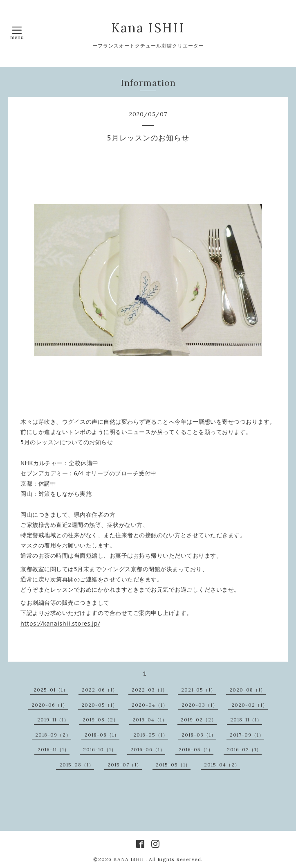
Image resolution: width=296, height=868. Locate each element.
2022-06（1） (100, 690)
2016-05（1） (196, 749)
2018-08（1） (102, 735)
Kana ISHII (148, 28)
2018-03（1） (199, 735)
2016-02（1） (244, 749)
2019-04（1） (150, 720)
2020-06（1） (50, 705)
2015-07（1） (125, 765)
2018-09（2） (53, 735)
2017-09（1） (247, 735)
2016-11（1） (54, 749)
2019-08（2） (101, 720)
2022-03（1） (150, 690)
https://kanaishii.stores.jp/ (60, 624)
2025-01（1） (51, 690)
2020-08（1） (248, 690)
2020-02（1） (250, 705)
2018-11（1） (246, 720)
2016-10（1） (100, 749)
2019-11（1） (53, 720)
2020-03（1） (200, 705)
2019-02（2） (199, 720)
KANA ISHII (129, 859)
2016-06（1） (148, 749)
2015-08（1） (77, 765)
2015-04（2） (222, 765)
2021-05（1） (198, 690)
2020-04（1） (150, 705)
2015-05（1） (173, 765)
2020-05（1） (100, 705)
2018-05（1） (151, 735)
